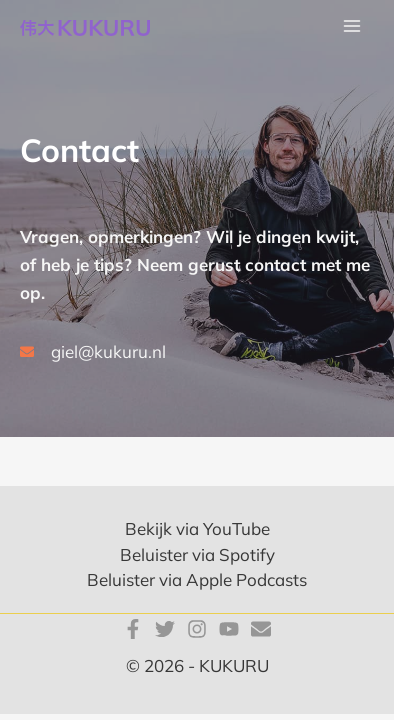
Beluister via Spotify (197, 554)
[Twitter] (165, 629)
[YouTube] (229, 629)
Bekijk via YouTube (197, 528)
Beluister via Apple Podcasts (197, 579)
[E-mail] (261, 629)
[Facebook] (133, 629)
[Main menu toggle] (352, 27)
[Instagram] (197, 629)
